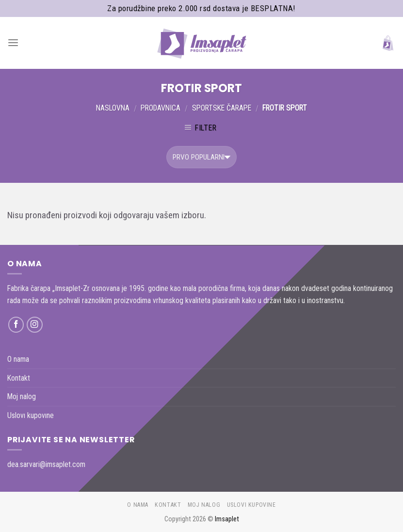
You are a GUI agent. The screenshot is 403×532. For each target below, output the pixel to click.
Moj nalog (22, 396)
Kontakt (19, 378)
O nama (18, 359)
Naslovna (113, 108)
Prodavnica (161, 108)
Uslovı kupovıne (31, 415)
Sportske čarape (222, 108)
